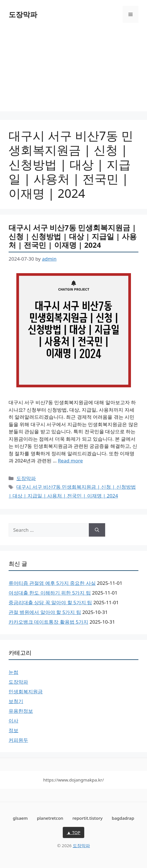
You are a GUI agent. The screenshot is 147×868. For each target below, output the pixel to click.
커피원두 (18, 740)
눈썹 (13, 672)
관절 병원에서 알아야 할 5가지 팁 (45, 612)
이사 (13, 721)
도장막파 (23, 14)
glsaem (20, 818)
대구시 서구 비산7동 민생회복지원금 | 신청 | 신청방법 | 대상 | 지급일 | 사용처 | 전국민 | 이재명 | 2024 (73, 236)
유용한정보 (21, 711)
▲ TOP (74, 832)
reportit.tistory (88, 818)
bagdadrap (123, 818)
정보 (13, 730)
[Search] (97, 530)
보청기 (16, 701)
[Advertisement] (73, 71)
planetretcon (50, 818)
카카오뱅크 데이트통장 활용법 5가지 (48, 622)
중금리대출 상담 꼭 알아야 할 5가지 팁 (50, 602)
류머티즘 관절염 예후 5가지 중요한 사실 (52, 583)
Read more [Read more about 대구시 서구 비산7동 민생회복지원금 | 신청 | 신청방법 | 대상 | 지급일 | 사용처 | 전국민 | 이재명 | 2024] (70, 461)
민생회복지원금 (26, 691)
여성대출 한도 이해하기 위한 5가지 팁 (50, 593)
